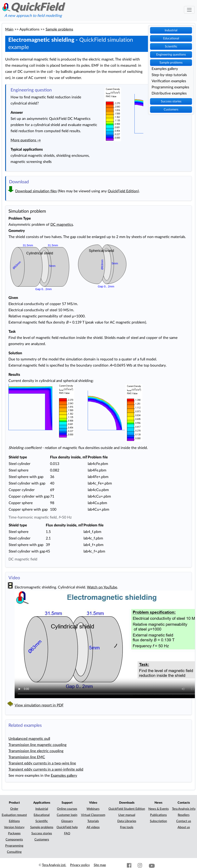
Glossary (67, 821)
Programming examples (170, 87)
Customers (171, 110)
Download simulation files (36, 191)
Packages (14, 833)
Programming (14, 846)
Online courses (67, 809)
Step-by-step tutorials (169, 75)
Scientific (171, 46)
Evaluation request (14, 815)
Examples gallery (165, 69)
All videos (93, 827)
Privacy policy (80, 865)
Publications (158, 815)
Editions (14, 821)
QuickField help (67, 827)
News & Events (159, 809)
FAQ (67, 833)
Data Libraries (127, 821)
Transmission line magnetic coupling (38, 745)
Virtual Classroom (93, 815)
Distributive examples (169, 93)
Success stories (171, 101)
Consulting (14, 852)
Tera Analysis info (184, 809)
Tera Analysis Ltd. (54, 865)
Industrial (171, 30)
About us (184, 827)
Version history (14, 827)
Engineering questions (171, 55)
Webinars (93, 809)
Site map (100, 865)
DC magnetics (62, 225)
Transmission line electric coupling (36, 751)
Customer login (67, 815)
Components (14, 840)
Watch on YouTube (102, 587)
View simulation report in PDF (39, 705)
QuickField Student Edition (127, 809)
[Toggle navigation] (189, 10)
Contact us (184, 821)
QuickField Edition (123, 191)
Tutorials (93, 821)
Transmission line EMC (27, 757)
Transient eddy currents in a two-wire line (42, 763)
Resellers (184, 815)
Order (14, 809)
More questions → (26, 140)
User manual (127, 815)
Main (9, 29)
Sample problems (171, 63)
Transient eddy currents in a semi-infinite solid (46, 770)
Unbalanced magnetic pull (29, 739)
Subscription (158, 821)
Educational (171, 38)
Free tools (127, 827)
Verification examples (169, 81)
